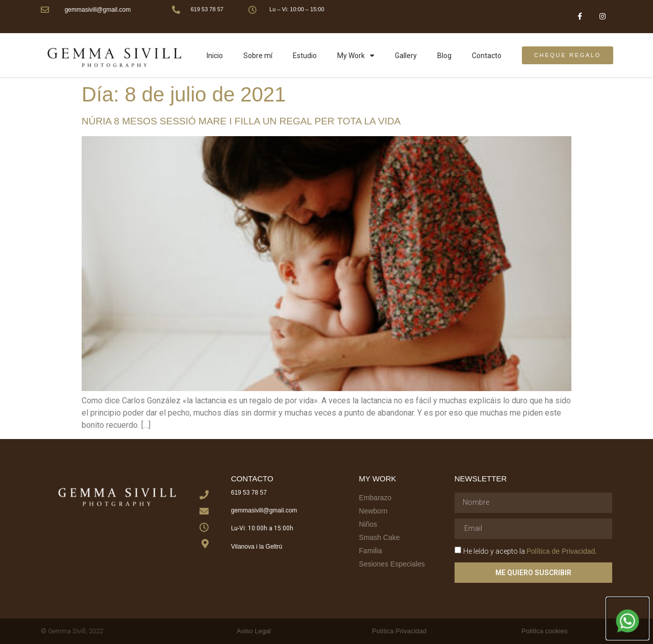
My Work (356, 56)
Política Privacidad (399, 631)
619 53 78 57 (207, 9)
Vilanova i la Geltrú (257, 547)
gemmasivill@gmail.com (98, 10)
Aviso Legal (254, 631)
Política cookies (544, 631)
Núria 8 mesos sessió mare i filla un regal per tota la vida (241, 121)
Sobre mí (258, 56)
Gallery (406, 56)
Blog (444, 56)
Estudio (305, 56)
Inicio (215, 56)
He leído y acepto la (530, 551)
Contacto (487, 56)
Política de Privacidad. (562, 551)
